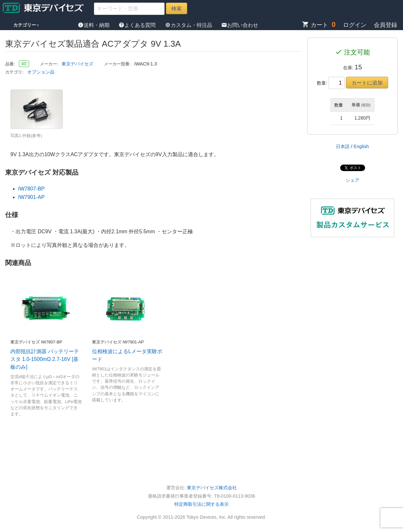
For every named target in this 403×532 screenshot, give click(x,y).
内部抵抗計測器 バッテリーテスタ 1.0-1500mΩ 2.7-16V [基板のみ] (45, 359)
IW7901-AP (31, 197)
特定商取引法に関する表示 (201, 504)
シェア (352, 180)
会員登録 (386, 25)
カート (315, 25)
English (361, 146)
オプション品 (41, 72)
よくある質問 (138, 25)
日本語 (343, 146)
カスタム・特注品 (189, 25)
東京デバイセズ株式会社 (212, 488)
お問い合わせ (240, 25)
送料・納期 (94, 25)
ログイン (355, 25)
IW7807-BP (31, 189)
